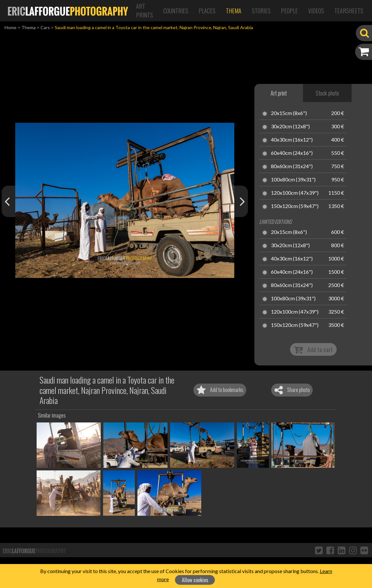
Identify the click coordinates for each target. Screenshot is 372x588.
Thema (234, 11)
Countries (176, 11)
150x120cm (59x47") (295, 206)
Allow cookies (195, 580)
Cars (45, 27)
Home (11, 27)
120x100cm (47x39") (295, 193)
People (289, 11)
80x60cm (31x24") (292, 167)
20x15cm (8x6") (289, 113)
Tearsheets (349, 11)
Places (207, 11)
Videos (316, 11)
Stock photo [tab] (327, 93)
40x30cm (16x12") (292, 140)
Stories (261, 11)
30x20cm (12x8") (290, 127)
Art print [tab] (279, 93)
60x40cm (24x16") (292, 153)
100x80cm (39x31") (293, 180)
